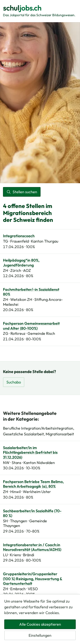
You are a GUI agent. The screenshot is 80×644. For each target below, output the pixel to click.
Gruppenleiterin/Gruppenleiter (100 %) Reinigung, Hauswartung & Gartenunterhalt (33, 579)
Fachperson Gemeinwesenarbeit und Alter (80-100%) (31, 326)
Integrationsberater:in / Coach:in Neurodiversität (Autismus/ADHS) (32, 547)
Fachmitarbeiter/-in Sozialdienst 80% (31, 292)
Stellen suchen (22, 192)
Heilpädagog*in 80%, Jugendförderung (21, 263)
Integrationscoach (19, 236)
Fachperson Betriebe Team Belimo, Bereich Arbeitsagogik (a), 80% (33, 484)
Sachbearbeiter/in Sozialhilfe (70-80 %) (32, 513)
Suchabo (14, 382)
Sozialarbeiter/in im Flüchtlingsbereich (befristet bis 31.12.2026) (30, 453)
